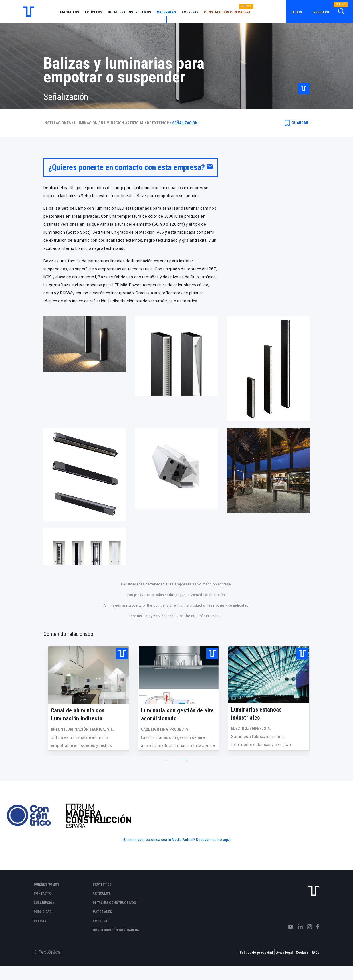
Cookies (302, 953)
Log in (297, 12)
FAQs (316, 953)
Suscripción (44, 903)
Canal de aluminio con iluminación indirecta (78, 714)
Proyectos (70, 12)
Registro (321, 12)
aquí (227, 840)
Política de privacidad (256, 953)
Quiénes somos (46, 884)
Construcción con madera (227, 12)
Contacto (43, 894)
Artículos (93, 12)
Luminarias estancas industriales (256, 714)
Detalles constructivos (129, 12)
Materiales (166, 12)
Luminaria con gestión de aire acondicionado (178, 714)
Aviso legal (284, 953)
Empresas (190, 12)
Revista (40, 921)
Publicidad (43, 912)
